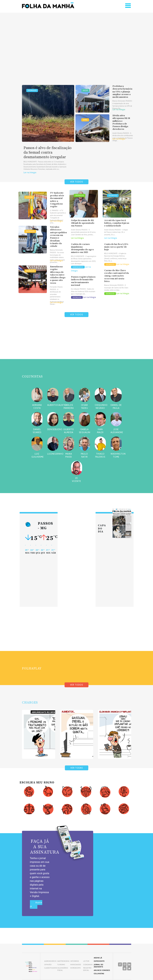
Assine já (36, 904)
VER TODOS (76, 182)
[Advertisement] (76, 44)
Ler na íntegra (30, 172)
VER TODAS (77, 768)
